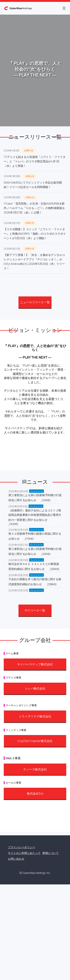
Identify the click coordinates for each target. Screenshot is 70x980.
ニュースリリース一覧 (35, 302)
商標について (50, 853)
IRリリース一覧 (35, 610)
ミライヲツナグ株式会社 (35, 716)
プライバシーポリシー (22, 847)
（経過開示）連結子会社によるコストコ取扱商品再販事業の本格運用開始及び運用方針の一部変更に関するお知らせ (35, 515)
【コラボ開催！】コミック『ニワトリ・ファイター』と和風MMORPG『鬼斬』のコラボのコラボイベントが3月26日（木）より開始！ (35, 234)
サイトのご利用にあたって (24, 853)
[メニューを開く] (64, 8)
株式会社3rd (35, 793)
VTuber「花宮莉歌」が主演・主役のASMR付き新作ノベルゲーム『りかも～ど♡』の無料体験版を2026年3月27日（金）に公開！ (34, 208)
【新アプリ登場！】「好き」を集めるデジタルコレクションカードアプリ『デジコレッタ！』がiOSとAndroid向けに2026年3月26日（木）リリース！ (34, 262)
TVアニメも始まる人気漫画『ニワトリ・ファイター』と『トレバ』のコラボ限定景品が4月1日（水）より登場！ (35, 161)
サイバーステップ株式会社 (35, 664)
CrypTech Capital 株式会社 (35, 741)
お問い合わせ (16, 859)
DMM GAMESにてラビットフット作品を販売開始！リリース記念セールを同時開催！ (33, 185)
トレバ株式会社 (35, 688)
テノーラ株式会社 (35, 769)
